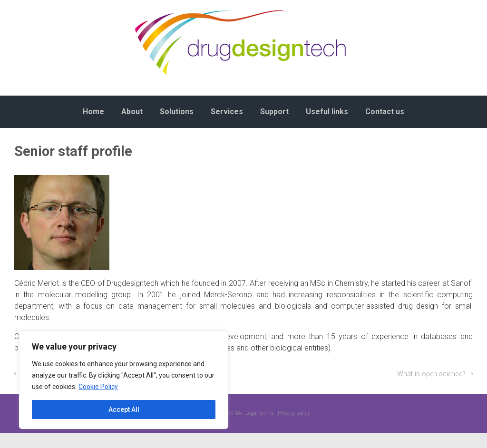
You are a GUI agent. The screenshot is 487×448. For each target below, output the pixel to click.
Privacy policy (294, 413)
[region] (124, 380)
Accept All (124, 409)
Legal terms (259, 413)
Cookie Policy (98, 387)
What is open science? (431, 374)
